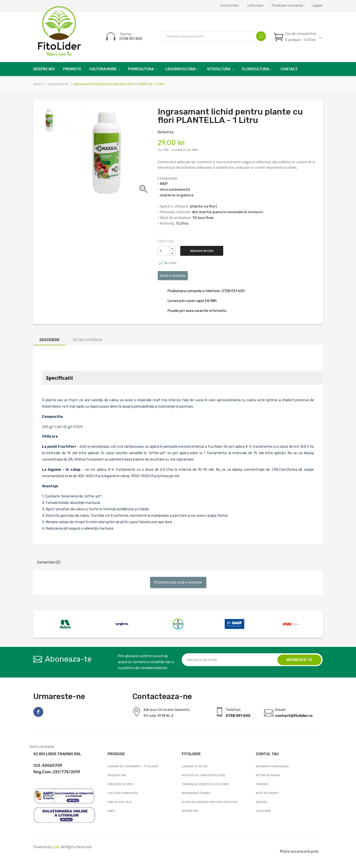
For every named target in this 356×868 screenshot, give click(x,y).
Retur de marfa (268, 775)
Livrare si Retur (195, 766)
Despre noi (190, 811)
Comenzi (262, 784)
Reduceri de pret (121, 784)
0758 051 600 (131, 39)
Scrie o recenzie (173, 276)
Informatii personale (272, 766)
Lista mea (255, 6)
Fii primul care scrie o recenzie (178, 582)
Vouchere (264, 811)
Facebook (38, 712)
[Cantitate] (164, 251)
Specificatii (59, 378)
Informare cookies (196, 793)
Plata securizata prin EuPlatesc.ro (210, 802)
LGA (56, 847)
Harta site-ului (120, 802)
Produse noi (117, 775)
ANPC (111, 811)
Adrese (262, 802)
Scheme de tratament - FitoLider (133, 766)
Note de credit (267, 793)
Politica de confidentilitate (203, 775)
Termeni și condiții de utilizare (205, 784)
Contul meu (230, 6)
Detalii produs (87, 340)
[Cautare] (213, 36)
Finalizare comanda (288, 6)
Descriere (50, 340)
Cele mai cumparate (123, 793)
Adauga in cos (203, 251)
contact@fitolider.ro (294, 716)
